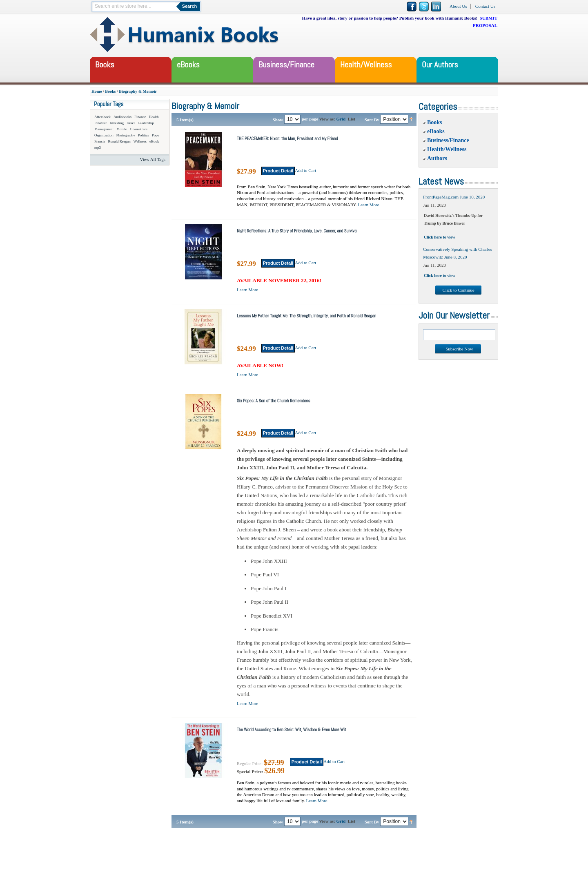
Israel (131, 123)
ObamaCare (139, 129)
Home (97, 91)
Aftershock (102, 117)
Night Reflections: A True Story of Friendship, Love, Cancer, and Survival (297, 231)
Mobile (122, 129)
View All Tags (153, 159)
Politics (144, 135)
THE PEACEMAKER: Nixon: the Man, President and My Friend (287, 138)
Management (104, 129)
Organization (104, 135)
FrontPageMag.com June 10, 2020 (454, 197)
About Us (458, 6)
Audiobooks (122, 117)
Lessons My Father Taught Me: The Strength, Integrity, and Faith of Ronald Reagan (306, 316)
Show (278, 119)
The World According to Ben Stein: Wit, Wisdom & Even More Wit (292, 730)
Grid (341, 119)
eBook (154, 141)
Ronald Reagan (119, 141)
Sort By (372, 119)
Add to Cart (305, 170)
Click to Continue (458, 290)
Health (154, 117)
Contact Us (485, 6)
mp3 (98, 147)
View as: (327, 119)
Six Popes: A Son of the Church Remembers (274, 401)
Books (110, 91)
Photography (126, 135)
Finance (140, 117)
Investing (117, 123)
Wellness (140, 141)
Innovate (101, 123)
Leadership (146, 123)
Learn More (368, 205)
